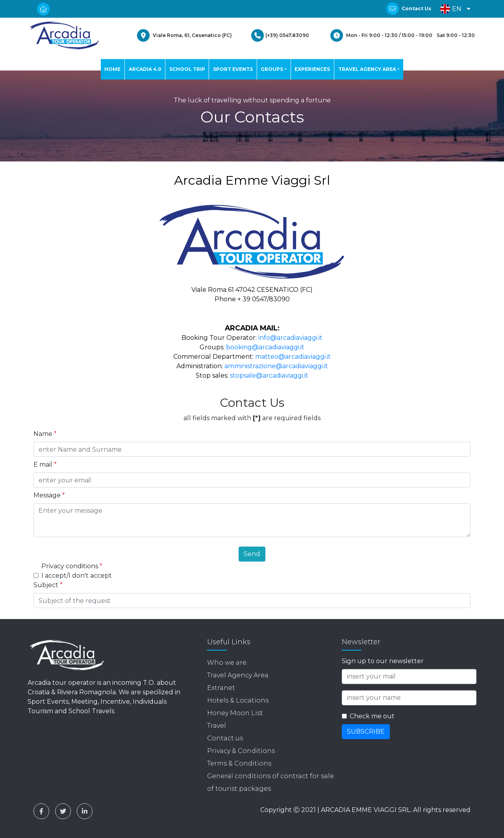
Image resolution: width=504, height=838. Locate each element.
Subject (48, 585)
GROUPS (272, 69)
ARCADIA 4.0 (145, 69)
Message (49, 495)
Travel (217, 726)
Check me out (372, 716)
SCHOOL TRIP (187, 69)
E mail (45, 464)
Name (45, 434)
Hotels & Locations (238, 700)
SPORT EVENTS (233, 69)
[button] (453, 9)
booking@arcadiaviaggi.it (265, 347)
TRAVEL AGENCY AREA (367, 69)
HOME (112, 69)
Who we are (227, 663)
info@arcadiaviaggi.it (290, 338)
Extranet (221, 688)
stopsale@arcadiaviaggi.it (269, 375)
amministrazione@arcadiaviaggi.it (276, 366)
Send (252, 554)
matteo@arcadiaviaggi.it (293, 357)
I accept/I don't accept (77, 576)
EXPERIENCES (312, 69)
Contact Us (416, 8)
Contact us (225, 738)
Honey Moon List (235, 713)
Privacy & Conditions (241, 751)
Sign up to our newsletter (383, 661)
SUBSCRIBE (366, 731)
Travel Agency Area (238, 675)
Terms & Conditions (239, 763)
